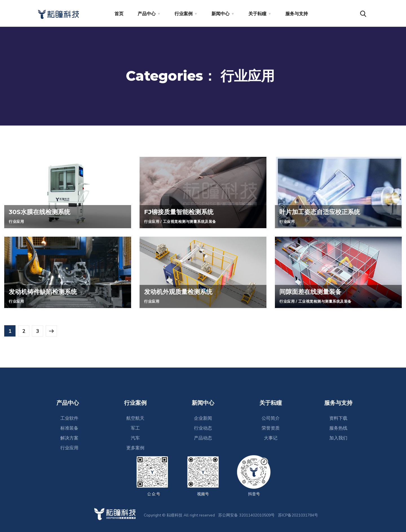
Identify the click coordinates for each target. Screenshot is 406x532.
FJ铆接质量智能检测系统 (182, 212)
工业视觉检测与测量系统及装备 (193, 222)
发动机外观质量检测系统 (181, 292)
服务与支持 (297, 14)
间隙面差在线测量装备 (313, 292)
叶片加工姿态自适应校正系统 (323, 212)
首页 (119, 14)
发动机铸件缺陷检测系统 (46, 292)
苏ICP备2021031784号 (298, 515)
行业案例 (184, 14)
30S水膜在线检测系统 (42, 212)
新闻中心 (220, 14)
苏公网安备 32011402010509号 (246, 515)
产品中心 (147, 14)
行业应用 (17, 222)
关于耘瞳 (257, 14)
